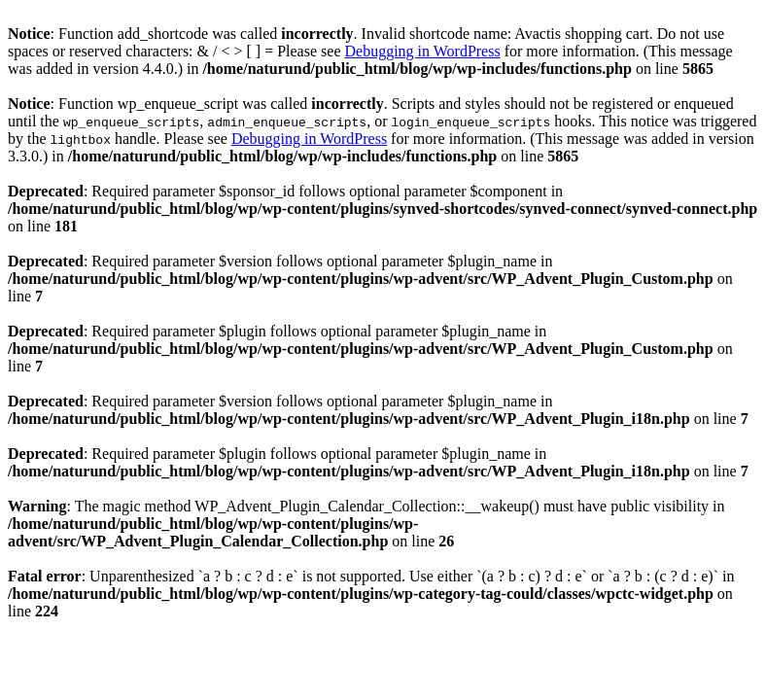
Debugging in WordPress (422, 51)
